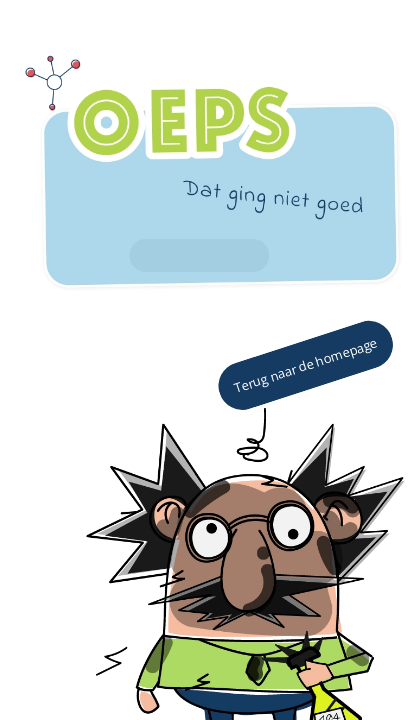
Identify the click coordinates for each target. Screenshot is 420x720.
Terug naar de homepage (305, 365)
